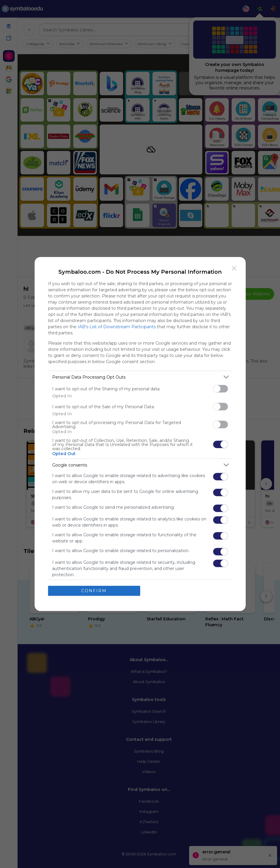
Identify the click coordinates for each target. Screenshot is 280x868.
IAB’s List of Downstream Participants (117, 327)
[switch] (220, 389)
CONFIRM (94, 591)
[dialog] (140, 434)
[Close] (234, 268)
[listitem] (140, 377)
